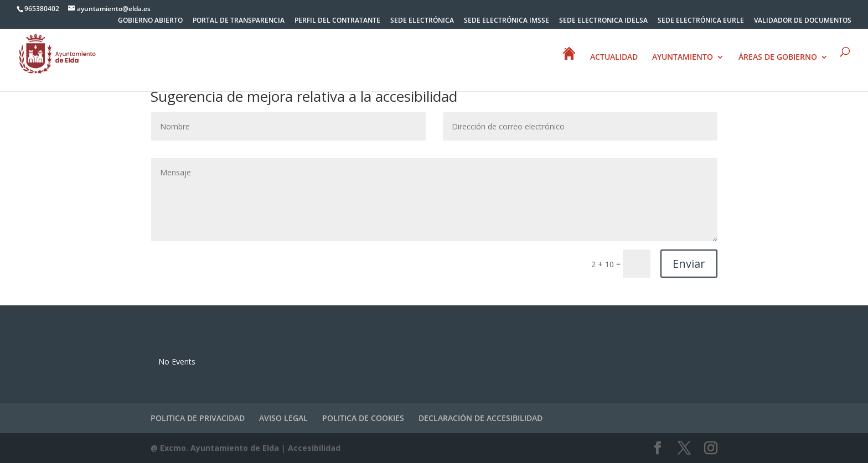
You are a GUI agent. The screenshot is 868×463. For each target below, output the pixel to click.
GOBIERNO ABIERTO (150, 21)
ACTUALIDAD (614, 58)
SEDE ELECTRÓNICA (422, 21)
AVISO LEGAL (283, 418)
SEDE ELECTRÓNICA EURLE (701, 21)
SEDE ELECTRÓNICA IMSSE (507, 21)
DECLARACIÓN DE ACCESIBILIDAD (480, 418)
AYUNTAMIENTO (683, 58)
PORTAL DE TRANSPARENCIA (239, 21)
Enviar (689, 264)
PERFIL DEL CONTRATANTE (337, 21)
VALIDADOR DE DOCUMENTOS (803, 21)
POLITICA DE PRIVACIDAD (198, 418)
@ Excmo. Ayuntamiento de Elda (215, 448)
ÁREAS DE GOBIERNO (778, 58)
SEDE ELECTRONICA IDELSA (603, 21)
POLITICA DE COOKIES (363, 418)
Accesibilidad (314, 448)
